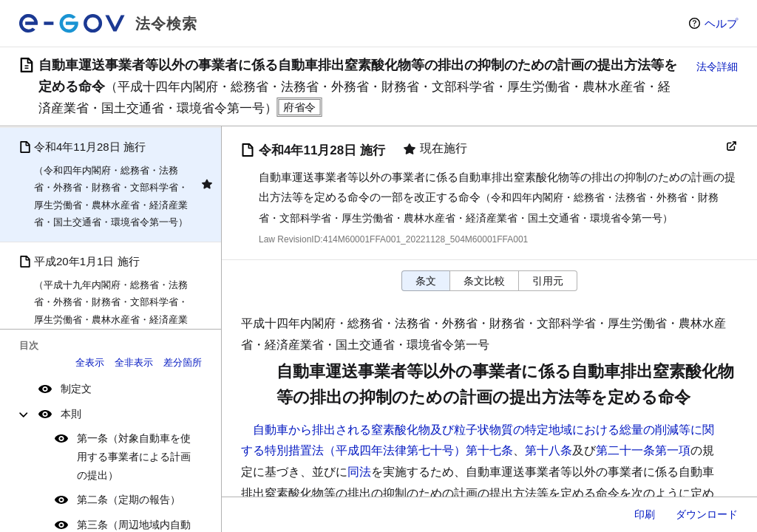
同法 (359, 472)
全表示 (90, 362)
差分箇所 (183, 362)
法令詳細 (717, 66)
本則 (71, 414)
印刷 (645, 514)
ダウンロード (707, 514)
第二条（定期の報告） (129, 499)
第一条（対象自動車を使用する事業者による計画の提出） (134, 457)
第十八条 (549, 450)
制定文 (76, 389)
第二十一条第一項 (643, 450)
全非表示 (134, 362)
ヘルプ (721, 23)
